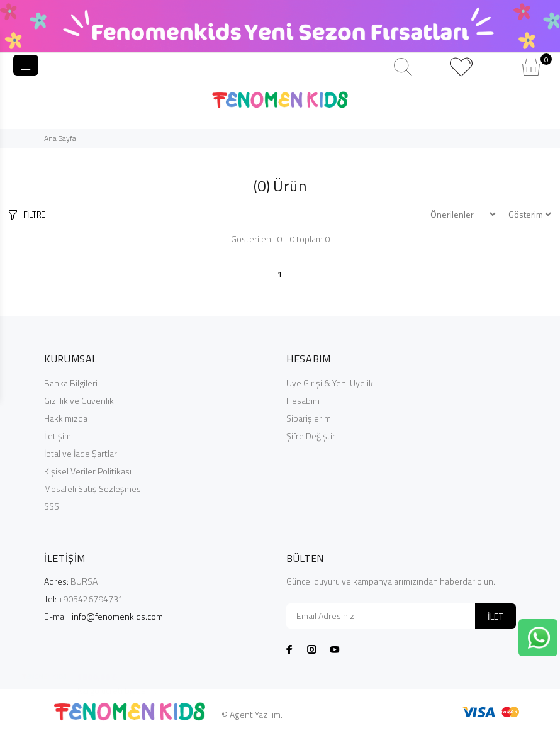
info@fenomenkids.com (117, 616)
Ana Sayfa (60, 138)
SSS (52, 506)
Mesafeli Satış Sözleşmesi (93, 489)
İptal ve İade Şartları (81, 453)
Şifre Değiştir (311, 436)
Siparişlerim (309, 418)
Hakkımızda (66, 418)
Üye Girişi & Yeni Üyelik (330, 383)
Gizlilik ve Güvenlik (79, 400)
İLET (496, 616)
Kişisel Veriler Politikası (88, 471)
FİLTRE (34, 215)
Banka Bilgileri (71, 383)
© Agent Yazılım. (252, 714)
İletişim (58, 436)
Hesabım (303, 400)
